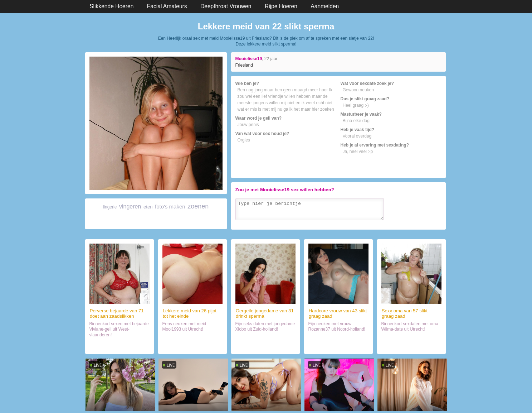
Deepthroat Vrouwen (226, 6)
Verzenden (426, 223)
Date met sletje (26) (192, 345)
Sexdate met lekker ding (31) (265, 345)
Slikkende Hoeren (111, 6)
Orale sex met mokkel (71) (119, 345)
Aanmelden (325, 6)
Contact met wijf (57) (411, 345)
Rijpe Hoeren (281, 6)
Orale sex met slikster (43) (338, 345)
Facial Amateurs (167, 6)
